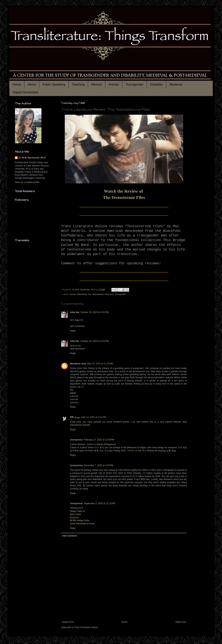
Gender (73, 294)
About (32, 84)
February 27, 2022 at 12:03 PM (99, 440)
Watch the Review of (124, 191)
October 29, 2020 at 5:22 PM (95, 312)
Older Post (181, 622)
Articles (114, 84)
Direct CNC (76, 486)
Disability (156, 84)
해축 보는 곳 (100, 451)
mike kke (75, 312)
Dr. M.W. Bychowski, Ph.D (32, 158)
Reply (73, 331)
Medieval (176, 84)
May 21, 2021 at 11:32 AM (100, 364)
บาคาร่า (80, 387)
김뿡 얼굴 (171, 451)
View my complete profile (27, 182)
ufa (72, 390)
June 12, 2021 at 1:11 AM (93, 417)
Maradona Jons (78, 364)
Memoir (97, 84)
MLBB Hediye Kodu (80, 520)
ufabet (73, 393)
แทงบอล (74, 396)
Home (17, 84)
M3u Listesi (76, 514)
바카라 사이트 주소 (137, 451)
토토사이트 (75, 346)
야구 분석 (99, 447)
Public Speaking (54, 84)
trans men (109, 294)
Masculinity (82, 294)
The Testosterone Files (124, 197)
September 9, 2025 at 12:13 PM (99, 503)
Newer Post (68, 622)
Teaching (78, 84)
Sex (90, 294)
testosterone (98, 294)
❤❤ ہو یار (75, 417)
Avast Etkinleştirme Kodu (82, 524)
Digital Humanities (25, 92)
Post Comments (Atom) (86, 627)
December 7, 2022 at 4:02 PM (98, 465)
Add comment (70, 536)
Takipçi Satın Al (77, 511)
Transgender (134, 84)
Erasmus (74, 517)
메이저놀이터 (77, 320)
